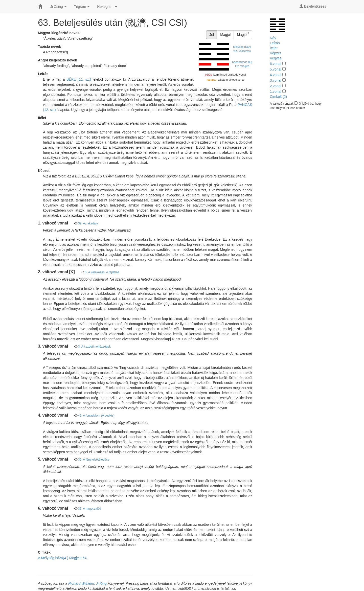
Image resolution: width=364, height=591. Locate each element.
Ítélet (274, 48)
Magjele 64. (78, 558)
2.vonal (276, 86)
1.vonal (276, 92)
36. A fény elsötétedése (94, 460)
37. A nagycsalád (90, 509)
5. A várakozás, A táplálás (102, 272)
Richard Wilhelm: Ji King (87, 583)
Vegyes (276, 58)
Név (273, 38)
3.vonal (276, 80)
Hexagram (107, 7)
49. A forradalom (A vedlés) (96, 416)
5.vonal (276, 69)
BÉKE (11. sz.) (79, 79)
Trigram (82, 7)
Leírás (275, 43)
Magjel (225, 35)
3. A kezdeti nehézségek (94, 347)
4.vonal (276, 75)
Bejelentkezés (313, 6)
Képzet (276, 53)
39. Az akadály (88, 223)
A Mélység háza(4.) (53, 558)
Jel (212, 35)
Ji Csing (58, 7)
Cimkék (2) (279, 97)
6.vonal (276, 64)
